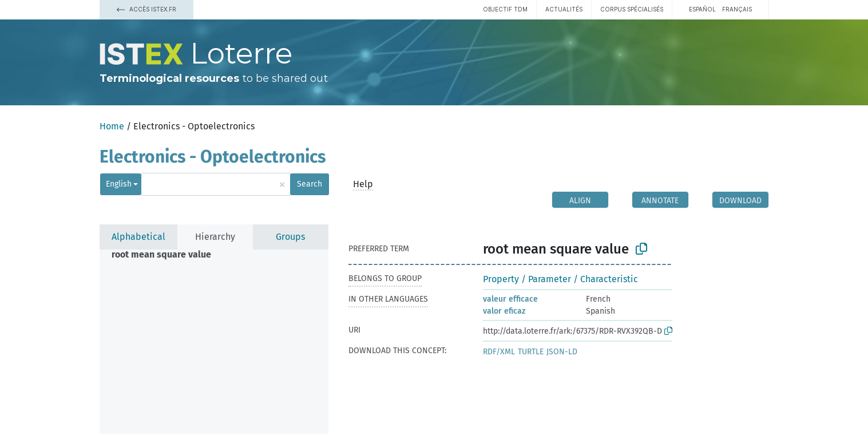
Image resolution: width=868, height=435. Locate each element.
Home (112, 126)
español (702, 9)
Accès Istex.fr (146, 9)
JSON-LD (562, 352)
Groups (290, 237)
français (737, 9)
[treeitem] (166, 255)
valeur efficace (510, 299)
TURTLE (531, 352)
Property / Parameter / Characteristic (560, 279)
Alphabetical (138, 237)
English (119, 184)
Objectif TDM (505, 9)
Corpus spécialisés (632, 9)
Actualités (564, 9)
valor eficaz (504, 311)
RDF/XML (499, 352)
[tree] (214, 342)
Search (310, 184)
